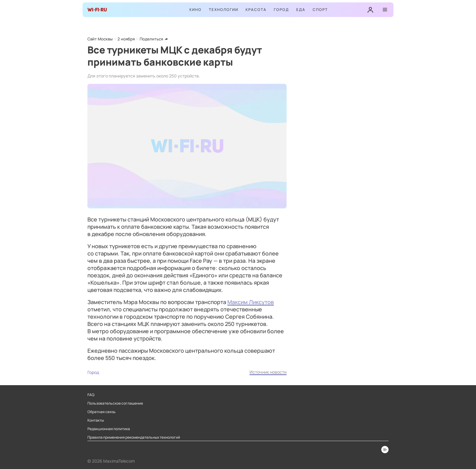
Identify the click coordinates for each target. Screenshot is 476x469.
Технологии (224, 10)
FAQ (91, 395)
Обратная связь (102, 412)
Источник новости (268, 372)
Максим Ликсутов (251, 302)
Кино (195, 10)
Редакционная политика (109, 429)
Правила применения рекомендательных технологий (134, 437)
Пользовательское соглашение (115, 403)
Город (281, 10)
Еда (301, 10)
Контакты (96, 420)
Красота (256, 10)
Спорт (320, 10)
